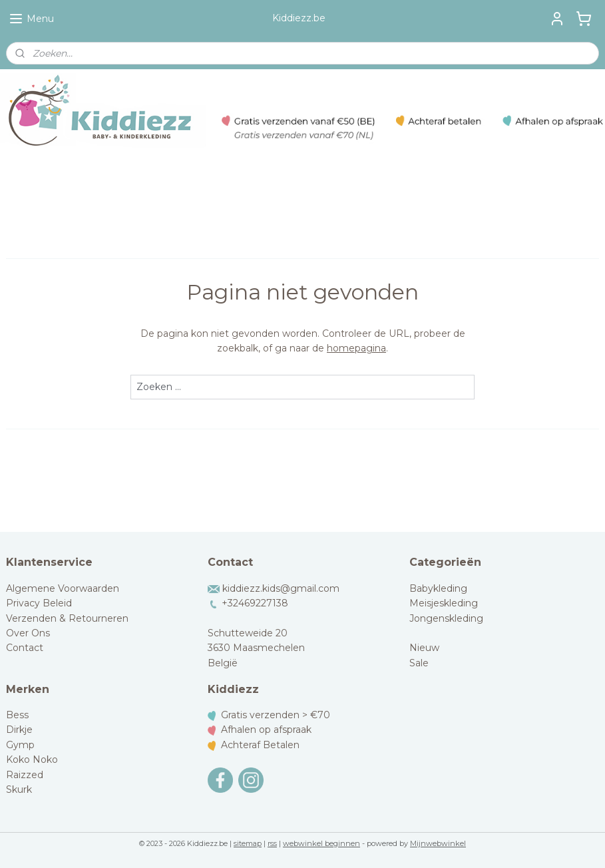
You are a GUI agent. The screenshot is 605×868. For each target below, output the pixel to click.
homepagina (356, 348)
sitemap (248, 843)
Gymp (20, 745)
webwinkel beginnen (321, 843)
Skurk (19, 789)
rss (272, 843)
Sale (419, 663)
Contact (25, 648)
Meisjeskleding (444, 603)
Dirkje (19, 730)
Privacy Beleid (39, 603)
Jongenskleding (446, 618)
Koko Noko (32, 759)
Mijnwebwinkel (438, 843)
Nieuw (424, 648)
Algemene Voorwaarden (63, 588)
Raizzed (25, 775)
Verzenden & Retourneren (67, 618)
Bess (17, 715)
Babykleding (438, 588)
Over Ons (28, 633)
